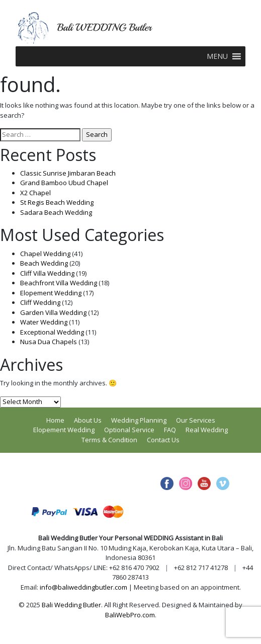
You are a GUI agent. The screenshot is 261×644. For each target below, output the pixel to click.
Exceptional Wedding (52, 332)
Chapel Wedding (45, 254)
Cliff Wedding (40, 302)
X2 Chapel (35, 193)
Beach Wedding (44, 263)
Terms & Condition (109, 440)
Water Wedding (44, 322)
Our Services (196, 420)
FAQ (170, 430)
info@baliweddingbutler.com (83, 587)
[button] (217, 56)
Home (55, 420)
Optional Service (129, 430)
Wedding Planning (139, 420)
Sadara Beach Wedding (56, 212)
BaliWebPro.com (130, 615)
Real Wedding (207, 430)
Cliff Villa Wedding (47, 273)
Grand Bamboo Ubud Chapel (64, 183)
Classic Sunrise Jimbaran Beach (68, 173)
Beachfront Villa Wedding (59, 283)
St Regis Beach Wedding (57, 202)
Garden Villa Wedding (53, 312)
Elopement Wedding (51, 293)
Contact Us (163, 440)
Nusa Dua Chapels (49, 342)
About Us (88, 420)
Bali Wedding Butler (71, 605)
